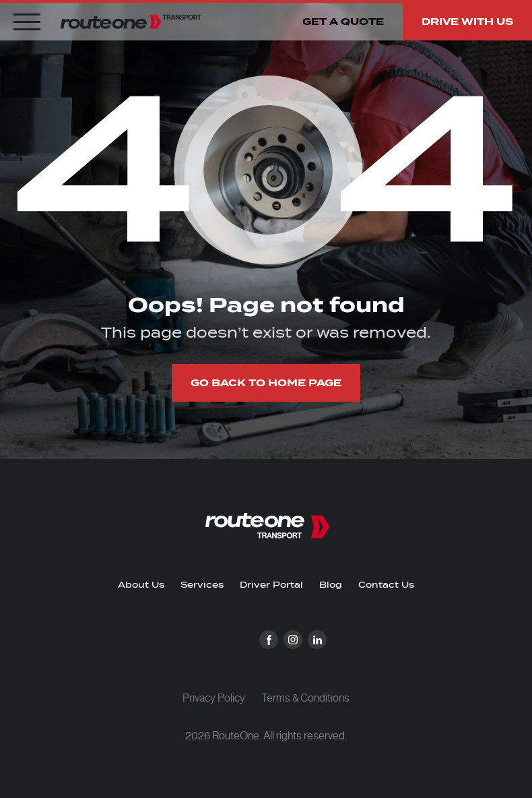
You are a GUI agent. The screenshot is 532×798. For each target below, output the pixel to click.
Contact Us (386, 585)
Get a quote (343, 22)
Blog (331, 585)
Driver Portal (271, 585)
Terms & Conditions (305, 698)
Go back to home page (266, 383)
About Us (141, 585)
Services (202, 585)
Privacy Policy (214, 698)
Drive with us (467, 22)
